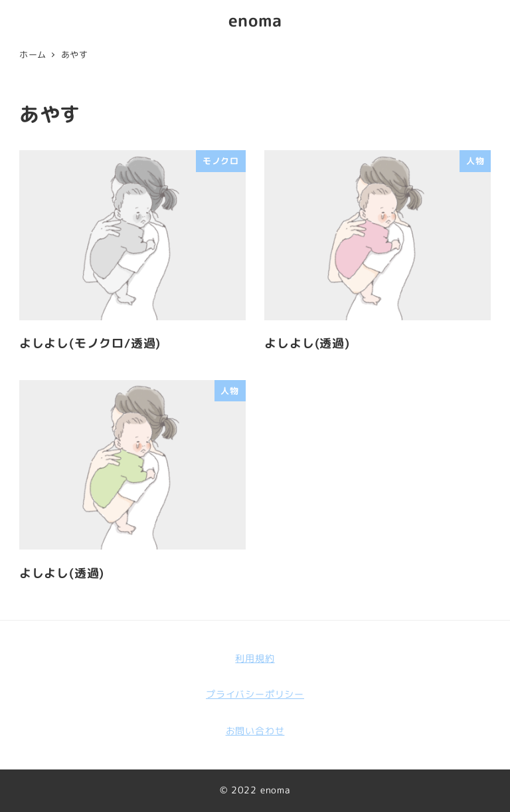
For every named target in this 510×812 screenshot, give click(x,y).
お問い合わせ (255, 731)
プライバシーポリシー (255, 694)
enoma (255, 20)
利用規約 (255, 659)
